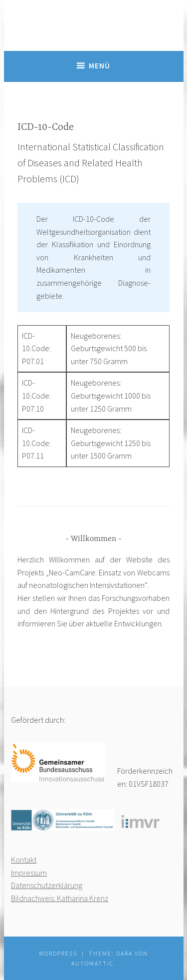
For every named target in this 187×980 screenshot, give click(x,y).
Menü (99, 66)
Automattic (93, 963)
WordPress (58, 953)
